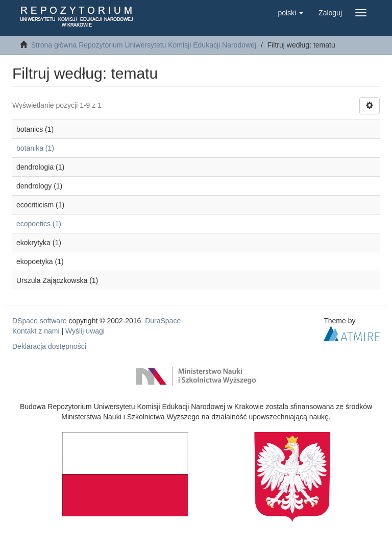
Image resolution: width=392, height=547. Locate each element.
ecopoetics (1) (39, 224)
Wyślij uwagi (85, 331)
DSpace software (40, 321)
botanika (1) (35, 148)
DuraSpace (163, 321)
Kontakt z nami (36, 331)
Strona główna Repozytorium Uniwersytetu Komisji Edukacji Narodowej (144, 45)
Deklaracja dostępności (49, 346)
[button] (290, 13)
